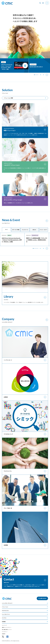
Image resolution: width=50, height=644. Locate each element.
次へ (44, 248)
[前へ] (40, 75)
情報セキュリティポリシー (7, 627)
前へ (40, 248)
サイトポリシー (5, 632)
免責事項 (4, 634)
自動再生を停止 (47, 248)
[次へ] (44, 75)
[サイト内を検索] (40, 3)
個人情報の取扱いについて (7, 630)
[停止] (47, 75)
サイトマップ (4, 625)
